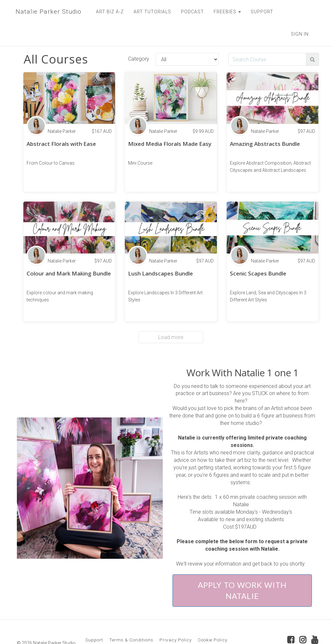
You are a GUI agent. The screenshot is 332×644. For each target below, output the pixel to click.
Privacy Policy (176, 617)
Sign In (300, 11)
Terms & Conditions (131, 617)
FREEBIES (226, 12)
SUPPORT (260, 12)
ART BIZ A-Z (108, 12)
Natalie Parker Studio (47, 12)
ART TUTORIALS (151, 12)
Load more (171, 315)
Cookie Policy (213, 617)
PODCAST (191, 12)
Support (94, 617)
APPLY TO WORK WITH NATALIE (242, 568)
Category (139, 36)
